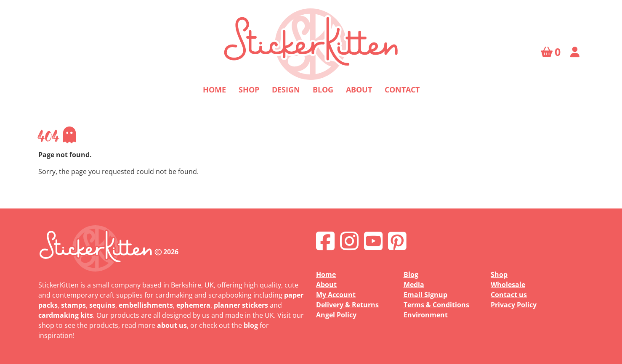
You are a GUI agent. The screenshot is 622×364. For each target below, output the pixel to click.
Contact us (509, 295)
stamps (73, 305)
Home (214, 90)
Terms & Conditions (436, 305)
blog (251, 325)
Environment (426, 315)
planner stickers (241, 305)
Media (414, 285)
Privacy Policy (514, 305)
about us (172, 325)
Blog (323, 90)
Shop (249, 90)
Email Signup (425, 295)
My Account (336, 295)
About (359, 90)
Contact (402, 90)
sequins (102, 305)
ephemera (193, 305)
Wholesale (508, 285)
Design (286, 90)
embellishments (146, 305)
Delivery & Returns (347, 305)
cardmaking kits (66, 315)
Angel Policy (336, 315)
